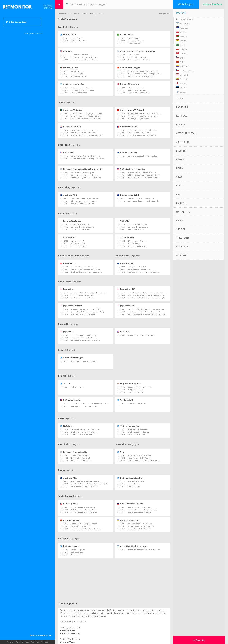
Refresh (167, 14)
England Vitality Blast (129, 383)
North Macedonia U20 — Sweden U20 (84, 175)
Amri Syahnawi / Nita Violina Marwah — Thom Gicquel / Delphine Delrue (156, 312)
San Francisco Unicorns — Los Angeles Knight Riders (90, 404)
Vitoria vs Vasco (68, 642)
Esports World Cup (71, 221)
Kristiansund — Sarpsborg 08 (138, 93)
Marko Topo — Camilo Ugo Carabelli (84, 130)
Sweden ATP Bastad (71, 110)
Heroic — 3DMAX (134, 243)
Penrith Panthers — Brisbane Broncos (85, 481)
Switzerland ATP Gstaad (130, 110)
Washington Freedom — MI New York (84, 406)
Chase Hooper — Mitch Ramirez (139, 458)
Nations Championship (130, 478)
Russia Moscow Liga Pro (130, 504)
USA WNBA (67, 153)
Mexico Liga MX (69, 68)
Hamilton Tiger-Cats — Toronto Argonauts (86, 272)
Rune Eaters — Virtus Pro (80, 230)
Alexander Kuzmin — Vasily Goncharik (142, 510)
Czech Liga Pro (69, 504)
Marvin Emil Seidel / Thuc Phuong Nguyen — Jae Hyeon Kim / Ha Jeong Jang (156, 309)
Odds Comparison (16, 22)
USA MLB (123, 332)
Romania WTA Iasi (127, 127)
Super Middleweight (71, 358)
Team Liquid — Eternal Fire (138, 227)
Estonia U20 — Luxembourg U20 (82, 173)
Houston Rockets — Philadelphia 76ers (142, 173)
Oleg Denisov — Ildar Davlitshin (139, 507)
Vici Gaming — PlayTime (80, 224)
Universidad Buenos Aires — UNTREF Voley (144, 550)
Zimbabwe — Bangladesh (137, 404)
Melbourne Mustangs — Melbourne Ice (85, 198)
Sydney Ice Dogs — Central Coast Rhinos (85, 201)
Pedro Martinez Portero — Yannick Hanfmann (145, 114)
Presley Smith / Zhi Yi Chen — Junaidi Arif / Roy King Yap (149, 293)
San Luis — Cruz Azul (79, 76)
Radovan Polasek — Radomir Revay (84, 512)
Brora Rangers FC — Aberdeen (81, 88)
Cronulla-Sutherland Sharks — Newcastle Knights (89, 484)
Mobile (10, 642)
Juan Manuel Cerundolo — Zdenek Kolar (143, 116)
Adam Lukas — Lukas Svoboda (139, 529)
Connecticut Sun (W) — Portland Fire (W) (86, 156)
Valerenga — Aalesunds (136, 88)
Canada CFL (67, 263)
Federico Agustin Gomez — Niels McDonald (86, 135)
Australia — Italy (134, 487)
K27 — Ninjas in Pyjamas (137, 241)
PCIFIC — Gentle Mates (136, 230)
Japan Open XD (126, 306)
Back (161, 14)
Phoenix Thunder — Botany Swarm (141, 198)
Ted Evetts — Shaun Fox (136, 435)
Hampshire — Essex (135, 390)
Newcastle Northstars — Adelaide (83, 204)
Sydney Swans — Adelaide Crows (139, 269)
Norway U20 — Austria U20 (81, 458)
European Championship (73, 452)
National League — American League (141, 335)
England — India (77, 387)
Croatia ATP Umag (70, 127)
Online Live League (128, 426)
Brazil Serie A (125, 35)
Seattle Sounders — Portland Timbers (84, 60)
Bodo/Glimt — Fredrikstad (137, 90)
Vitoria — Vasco (133, 38)
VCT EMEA (123, 221)
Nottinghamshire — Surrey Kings (140, 387)
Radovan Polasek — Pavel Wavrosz (83, 507)
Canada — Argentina (78, 550)
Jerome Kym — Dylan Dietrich (139, 119)
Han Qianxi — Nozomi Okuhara (83, 314)
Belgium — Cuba (77, 552)
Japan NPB (67, 332)
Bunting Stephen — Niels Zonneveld (84, 432)
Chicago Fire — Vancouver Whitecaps (84, 57)
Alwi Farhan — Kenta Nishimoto (83, 298)
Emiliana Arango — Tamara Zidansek (142, 130)
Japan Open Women (71, 306)
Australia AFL (125, 263)
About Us (35, 642)
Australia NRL (68, 478)
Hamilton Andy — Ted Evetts (138, 432)
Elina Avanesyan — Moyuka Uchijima (142, 135)
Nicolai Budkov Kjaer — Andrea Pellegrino (86, 116)
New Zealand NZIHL (128, 195)
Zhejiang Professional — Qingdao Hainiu (143, 71)
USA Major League (70, 400)
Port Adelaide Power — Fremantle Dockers (143, 272)
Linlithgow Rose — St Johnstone (82, 90)
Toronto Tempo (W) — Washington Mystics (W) (88, 159)
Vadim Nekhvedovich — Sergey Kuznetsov (86, 529)
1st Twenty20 (125, 400)
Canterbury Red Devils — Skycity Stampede (143, 201)
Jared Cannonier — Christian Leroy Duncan (144, 461)
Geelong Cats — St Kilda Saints (139, 267)
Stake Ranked (125, 237)
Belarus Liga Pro (70, 520)
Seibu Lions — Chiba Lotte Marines (84, 338)
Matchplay (67, 426)
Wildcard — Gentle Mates (137, 246)
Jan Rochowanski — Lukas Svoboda (141, 526)
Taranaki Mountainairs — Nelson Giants (143, 156)
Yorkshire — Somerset (136, 392)
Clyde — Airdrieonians (79, 93)
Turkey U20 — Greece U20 (80, 455)
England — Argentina (78, 41)
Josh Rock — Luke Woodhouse (82, 435)
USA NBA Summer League (131, 169)
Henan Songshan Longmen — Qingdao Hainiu (145, 74)
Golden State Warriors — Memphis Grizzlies (144, 175)
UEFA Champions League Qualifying (136, 51)
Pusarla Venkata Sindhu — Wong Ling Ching (87, 312)
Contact (44, 642)
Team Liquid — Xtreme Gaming (82, 227)
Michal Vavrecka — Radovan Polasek (84, 510)
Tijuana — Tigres (77, 74)
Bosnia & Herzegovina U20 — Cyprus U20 (86, 178)
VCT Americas (68, 237)
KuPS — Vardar (133, 55)
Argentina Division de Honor (132, 546)
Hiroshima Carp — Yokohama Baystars (85, 340)
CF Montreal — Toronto (79, 55)
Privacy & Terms (22, 642)
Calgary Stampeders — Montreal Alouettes (86, 269)
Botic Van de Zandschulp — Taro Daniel (85, 119)
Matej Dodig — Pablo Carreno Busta (84, 133)
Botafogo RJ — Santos (135, 41)
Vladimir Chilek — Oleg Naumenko (84, 524)
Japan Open (67, 289)
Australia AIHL (68, 195)
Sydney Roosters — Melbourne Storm (84, 487)
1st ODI (65, 383)
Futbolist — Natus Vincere (137, 224)
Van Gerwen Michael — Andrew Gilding (85, 430)
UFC (120, 452)
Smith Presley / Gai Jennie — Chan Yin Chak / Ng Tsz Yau (149, 314)
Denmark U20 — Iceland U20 (81, 461)
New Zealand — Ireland (136, 481)
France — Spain (76, 38)
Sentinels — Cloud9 (78, 243)
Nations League (69, 546)
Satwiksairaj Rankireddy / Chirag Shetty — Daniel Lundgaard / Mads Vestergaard (158, 295)
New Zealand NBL (127, 153)
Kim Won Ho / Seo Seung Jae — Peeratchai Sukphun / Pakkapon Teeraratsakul (157, 298)
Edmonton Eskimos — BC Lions (82, 267)
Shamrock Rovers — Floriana (138, 60)
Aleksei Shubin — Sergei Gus (81, 526)
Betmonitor (62, 14)
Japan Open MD (126, 289)
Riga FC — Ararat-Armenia (137, 57)
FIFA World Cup (69, 35)
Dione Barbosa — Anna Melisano (140, 455)
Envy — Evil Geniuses (78, 246)
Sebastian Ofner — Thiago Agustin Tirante (86, 114)
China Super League (128, 68)
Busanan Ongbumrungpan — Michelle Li (86, 309)
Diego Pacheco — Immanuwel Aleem (84, 361)
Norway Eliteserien (128, 84)
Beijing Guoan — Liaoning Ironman (141, 76)
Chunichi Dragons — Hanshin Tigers (84, 335)
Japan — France (133, 484)
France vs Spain (67, 631)
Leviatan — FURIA (77, 241)
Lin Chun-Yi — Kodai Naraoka (82, 295)
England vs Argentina (70, 633)
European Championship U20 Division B (81, 169)
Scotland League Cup (72, 84)
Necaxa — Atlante (77, 71)
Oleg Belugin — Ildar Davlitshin (139, 512)
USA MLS (66, 51)
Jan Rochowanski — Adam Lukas (140, 524)
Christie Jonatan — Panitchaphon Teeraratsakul (88, 293)
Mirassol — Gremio (135, 43)
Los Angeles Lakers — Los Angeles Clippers (143, 178)
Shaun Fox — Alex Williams (138, 430)
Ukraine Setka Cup (128, 520)
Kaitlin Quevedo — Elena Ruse (139, 133)
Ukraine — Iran (76, 555)
